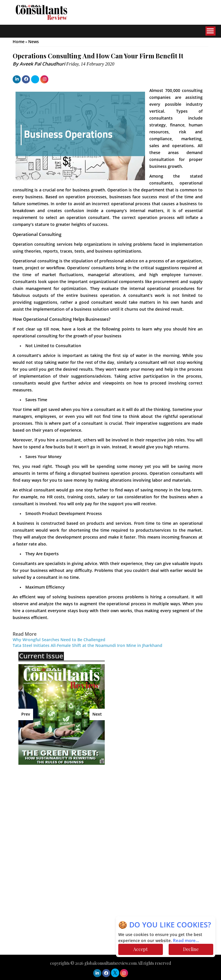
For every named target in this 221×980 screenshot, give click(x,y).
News (34, 42)
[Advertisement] (69, 811)
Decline (191, 949)
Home (19, 42)
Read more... (186, 941)
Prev (26, 714)
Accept (140, 949)
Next (97, 714)
